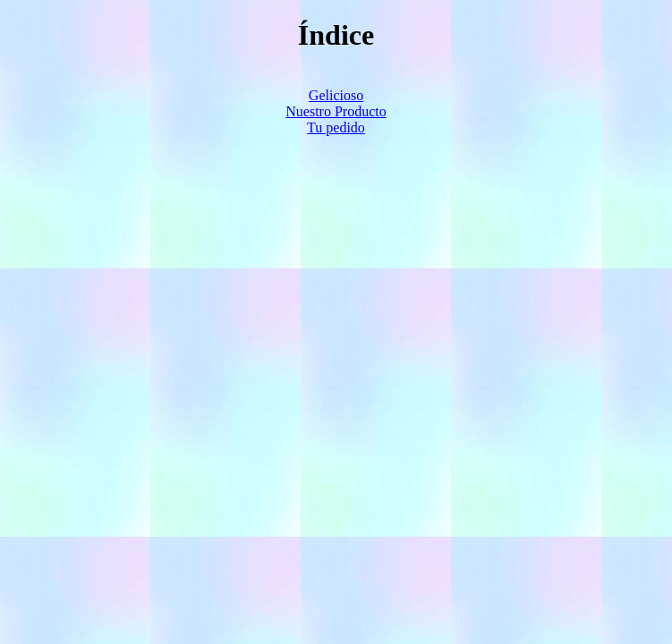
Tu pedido (336, 127)
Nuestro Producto (336, 111)
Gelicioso (336, 95)
